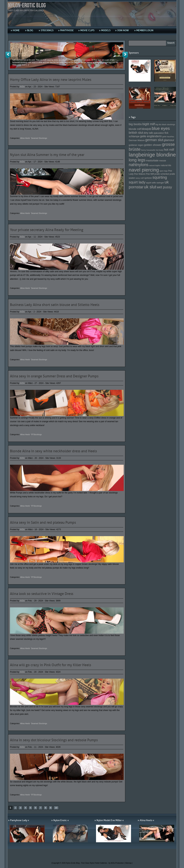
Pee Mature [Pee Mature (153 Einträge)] (140, 174)
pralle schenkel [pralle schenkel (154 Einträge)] (162, 174)
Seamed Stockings (39, 138)
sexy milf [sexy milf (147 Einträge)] (140, 178)
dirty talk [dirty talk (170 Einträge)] (148, 133)
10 (56, 808)
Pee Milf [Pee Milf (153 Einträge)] (150, 174)
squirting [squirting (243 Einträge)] (160, 177)
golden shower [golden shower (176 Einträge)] (153, 145)
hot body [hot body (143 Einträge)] (160, 150)
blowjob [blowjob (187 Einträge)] (146, 129)
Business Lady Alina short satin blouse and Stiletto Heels (55, 305)
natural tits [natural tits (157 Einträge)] (166, 165)
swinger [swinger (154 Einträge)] (160, 183)
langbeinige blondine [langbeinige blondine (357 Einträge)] (152, 155)
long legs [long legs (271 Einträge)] (137, 160)
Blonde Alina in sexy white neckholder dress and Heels (53, 451)
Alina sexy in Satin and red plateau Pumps (43, 522)
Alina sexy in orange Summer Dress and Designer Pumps (54, 376)
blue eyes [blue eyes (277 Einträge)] (161, 128)
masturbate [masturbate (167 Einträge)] (152, 161)
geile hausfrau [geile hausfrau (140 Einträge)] (168, 137)
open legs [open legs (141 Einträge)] (164, 171)
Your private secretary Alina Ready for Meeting (47, 230)
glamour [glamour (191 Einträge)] (169, 140)
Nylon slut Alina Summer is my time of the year (47, 155)
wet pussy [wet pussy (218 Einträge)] (164, 187)
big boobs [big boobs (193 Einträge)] (135, 124)
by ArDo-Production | (117, 863)
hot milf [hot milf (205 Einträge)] (169, 150)
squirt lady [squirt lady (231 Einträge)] (137, 182)
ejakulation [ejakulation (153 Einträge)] (159, 133)
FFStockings (36, 434)
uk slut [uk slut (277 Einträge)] (150, 187)
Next (125, 55)
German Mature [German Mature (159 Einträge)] (137, 140)
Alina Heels (25, 138)
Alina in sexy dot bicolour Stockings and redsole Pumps (54, 740)
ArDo (22, 87)
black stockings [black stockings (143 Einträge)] (169, 124)
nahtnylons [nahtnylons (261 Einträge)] (139, 165)
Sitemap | (129, 863)
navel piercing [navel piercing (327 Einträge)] (144, 170)
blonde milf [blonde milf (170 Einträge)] (135, 129)
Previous (8, 55)
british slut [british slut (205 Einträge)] (136, 133)
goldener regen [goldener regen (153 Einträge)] (136, 145)
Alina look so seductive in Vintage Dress (42, 594)
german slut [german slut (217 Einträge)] (154, 140)
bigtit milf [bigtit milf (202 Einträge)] (149, 124)
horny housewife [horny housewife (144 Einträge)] (148, 150)
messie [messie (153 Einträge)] (163, 161)
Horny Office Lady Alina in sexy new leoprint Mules (51, 80)
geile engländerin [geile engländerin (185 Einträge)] (151, 136)
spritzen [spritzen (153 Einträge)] (148, 178)
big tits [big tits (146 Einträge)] (158, 124)
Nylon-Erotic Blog (27, 6)
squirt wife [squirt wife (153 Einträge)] (151, 183)
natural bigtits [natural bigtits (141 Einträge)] (155, 165)
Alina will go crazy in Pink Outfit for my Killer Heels (51, 665)
